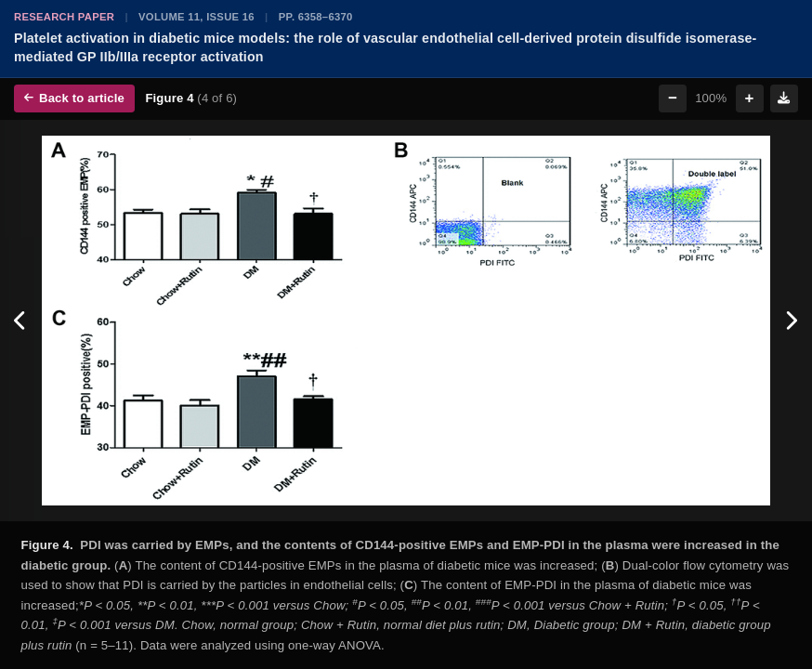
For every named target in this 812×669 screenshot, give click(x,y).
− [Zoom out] (673, 98)
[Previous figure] (21, 321)
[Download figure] (784, 98)
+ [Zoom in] (750, 98)
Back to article (74, 98)
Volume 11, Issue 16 (196, 17)
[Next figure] (791, 321)
